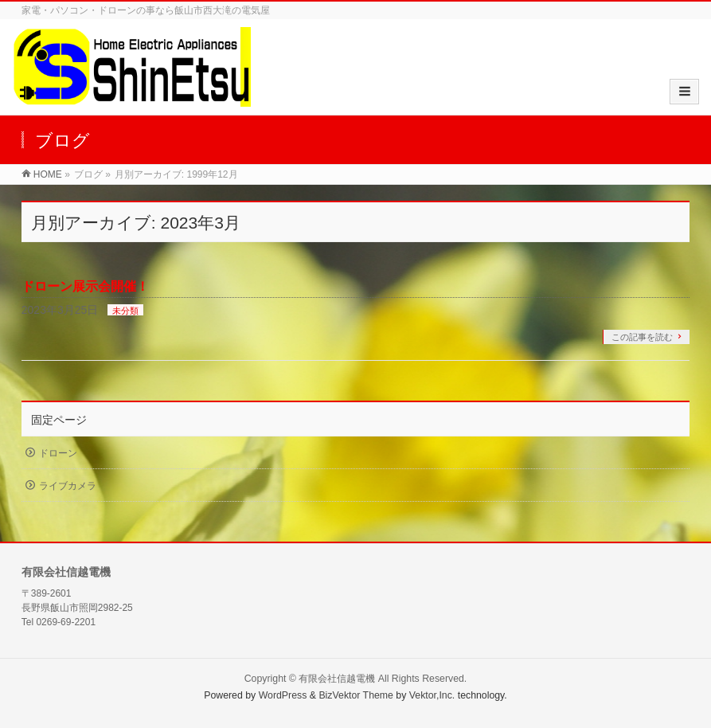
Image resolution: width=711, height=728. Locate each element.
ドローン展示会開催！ (85, 286)
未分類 (125, 311)
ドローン (58, 453)
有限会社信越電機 (337, 679)
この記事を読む (642, 337)
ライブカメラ (68, 486)
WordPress (283, 695)
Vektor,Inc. (432, 695)
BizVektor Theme (356, 695)
